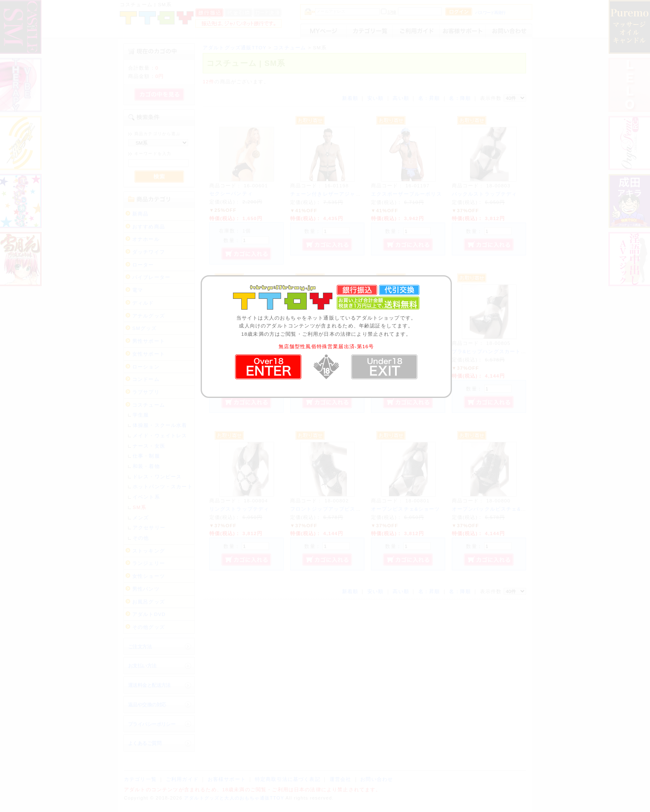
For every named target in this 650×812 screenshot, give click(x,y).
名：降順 (460, 98)
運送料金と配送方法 (149, 685)
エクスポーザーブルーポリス (406, 194)
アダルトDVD (149, 614)
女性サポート (149, 354)
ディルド (143, 303)
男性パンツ (146, 589)
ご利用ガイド (182, 779)
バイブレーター (151, 277)
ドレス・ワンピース (157, 476)
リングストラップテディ (239, 509)
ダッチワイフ (149, 252)
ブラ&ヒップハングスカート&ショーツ (499, 351)
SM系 (139, 507)
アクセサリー (149, 527)
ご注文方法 (140, 646)
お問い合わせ (377, 779)
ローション (146, 367)
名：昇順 (429, 98)
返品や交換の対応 (147, 704)
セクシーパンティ (231, 193)
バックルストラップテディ (485, 194)
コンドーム (146, 379)
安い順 (375, 98)
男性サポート (149, 341)
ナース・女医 (149, 446)
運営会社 (341, 779)
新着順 (350, 98)
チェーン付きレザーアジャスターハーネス (342, 194)
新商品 (140, 214)
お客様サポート (227, 779)
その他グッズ (149, 627)
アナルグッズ (149, 316)
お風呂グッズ (149, 602)
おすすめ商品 (149, 227)
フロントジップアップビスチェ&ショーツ (341, 509)
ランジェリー (149, 563)
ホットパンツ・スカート (163, 486)
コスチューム (149, 405)
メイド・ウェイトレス (160, 435)
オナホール (146, 239)
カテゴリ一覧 (140, 779)
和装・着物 (146, 466)
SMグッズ (144, 328)
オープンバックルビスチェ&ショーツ (497, 509)
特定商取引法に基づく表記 (288, 779)
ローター (143, 265)
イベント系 (146, 497)
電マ (138, 290)
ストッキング (149, 551)
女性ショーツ (149, 576)
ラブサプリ (146, 392)
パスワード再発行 (490, 13)
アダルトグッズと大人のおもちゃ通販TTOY (234, 798)
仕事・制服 (146, 456)
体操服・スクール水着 (160, 425)
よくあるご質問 (145, 743)
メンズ (141, 517)
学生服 (141, 415)
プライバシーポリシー (152, 724)
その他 (141, 538)
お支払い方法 (142, 665)
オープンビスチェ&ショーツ (406, 509)
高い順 (401, 98)
